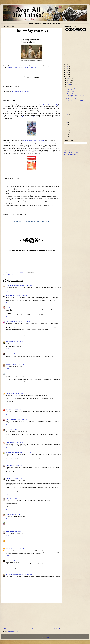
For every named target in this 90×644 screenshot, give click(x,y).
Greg (7, 498)
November (69, 80)
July (68, 108)
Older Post (57, 628)
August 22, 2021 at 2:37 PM (25, 452)
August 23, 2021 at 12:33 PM (23, 523)
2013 (67, 137)
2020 (67, 123)
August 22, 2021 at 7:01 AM (26, 285)
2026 (67, 66)
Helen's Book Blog (10, 442)
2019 (67, 125)
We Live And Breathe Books (70, 154)
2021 (67, 76)
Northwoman (9, 465)
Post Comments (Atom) (13, 631)
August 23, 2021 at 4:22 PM (20, 532)
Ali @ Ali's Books (10, 540)
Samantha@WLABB (11, 295)
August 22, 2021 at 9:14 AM (14, 307)
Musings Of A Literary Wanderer (71, 153)
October (69, 82)
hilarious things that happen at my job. (21, 91)
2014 (67, 135)
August (68, 86)
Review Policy (47, 23)
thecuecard (9, 409)
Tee (7, 307)
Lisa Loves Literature (11, 358)
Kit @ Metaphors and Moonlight (13, 575)
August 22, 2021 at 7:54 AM (22, 295)
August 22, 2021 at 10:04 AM (18, 342)
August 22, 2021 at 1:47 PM (23, 419)
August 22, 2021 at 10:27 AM (19, 353)
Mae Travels (9, 342)
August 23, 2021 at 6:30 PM (20, 540)
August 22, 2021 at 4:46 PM (17, 478)
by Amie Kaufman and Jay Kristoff (34, 140)
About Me (38, 23)
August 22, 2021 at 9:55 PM (15, 498)
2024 (67, 70)
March (68, 116)
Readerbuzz (25, 68)
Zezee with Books (10, 532)
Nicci (7, 429)
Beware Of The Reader (11, 419)
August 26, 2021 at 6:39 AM (21, 560)
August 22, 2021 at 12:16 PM (18, 365)
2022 (67, 74)
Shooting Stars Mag (11, 560)
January (69, 120)
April (68, 114)
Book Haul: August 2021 (72, 91)
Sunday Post (25, 472)
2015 (67, 133)
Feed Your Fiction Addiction (70, 149)
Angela (8, 514)
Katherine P (9, 549)
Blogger (47, 637)
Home (31, 23)
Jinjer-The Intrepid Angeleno (13, 452)
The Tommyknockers (31, 117)
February (69, 118)
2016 (67, 131)
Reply (7, 291)
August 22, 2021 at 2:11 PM (15, 429)
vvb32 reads (9, 365)
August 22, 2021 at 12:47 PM (17, 393)
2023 (67, 72)
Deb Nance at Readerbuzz (12, 321)
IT (24, 117)
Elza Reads (9, 373)
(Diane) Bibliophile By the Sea (13, 285)
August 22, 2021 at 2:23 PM (21, 442)
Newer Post (6, 628)
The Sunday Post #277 (71, 93)
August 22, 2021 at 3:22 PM (18, 465)
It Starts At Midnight (68, 151)
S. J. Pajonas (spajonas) (11, 523)
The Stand (20, 117)
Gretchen (8, 393)
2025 (67, 68)
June (68, 110)
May (68, 112)
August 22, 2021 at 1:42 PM (17, 409)
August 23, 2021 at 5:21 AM (16, 514)
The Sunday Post (10, 274)
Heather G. (9, 478)
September (69, 84)
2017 (67, 129)
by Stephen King (50, 105)
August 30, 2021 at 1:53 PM (27, 575)
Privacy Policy (57, 23)
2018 (67, 127)
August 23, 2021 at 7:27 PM (18, 549)
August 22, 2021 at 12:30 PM (18, 373)
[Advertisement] (32, 615)
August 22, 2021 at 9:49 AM (24, 321)
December (69, 78)
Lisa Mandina (9, 353)
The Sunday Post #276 (71, 99)
